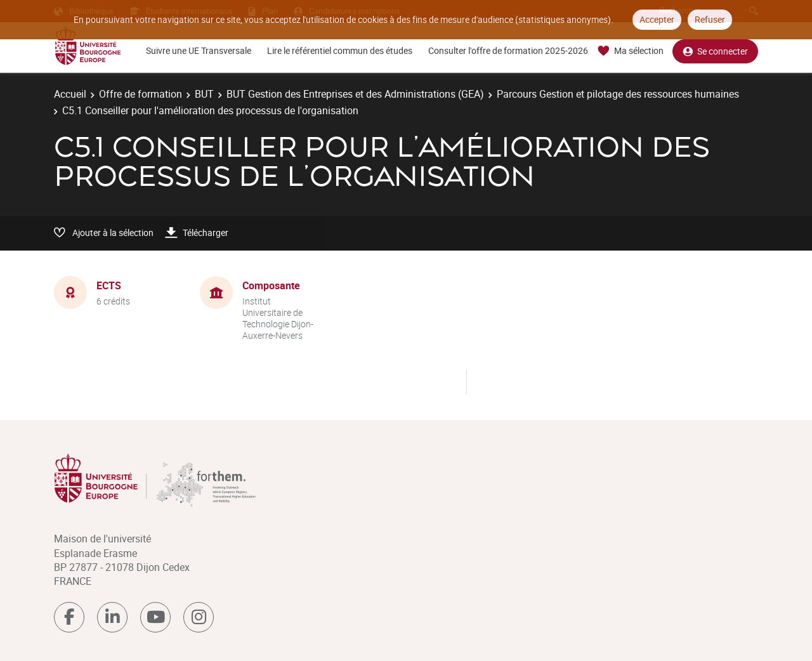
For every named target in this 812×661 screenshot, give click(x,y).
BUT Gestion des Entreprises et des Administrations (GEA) (355, 94)
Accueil (70, 94)
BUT (204, 94)
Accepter (657, 19)
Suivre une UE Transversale (199, 50)
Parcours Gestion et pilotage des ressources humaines (618, 94)
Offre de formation (141, 94)
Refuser (710, 19)
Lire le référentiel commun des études (340, 50)
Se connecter (715, 51)
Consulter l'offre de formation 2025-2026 (508, 50)
